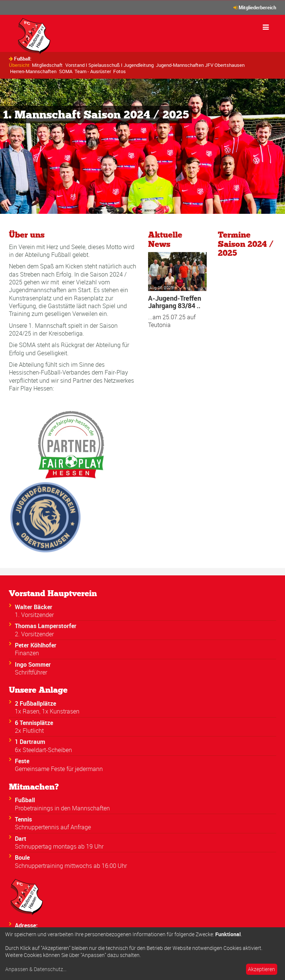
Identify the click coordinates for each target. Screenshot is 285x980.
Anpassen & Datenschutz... (36, 969)
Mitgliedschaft (47, 65)
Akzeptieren (261, 969)
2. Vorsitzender (34, 634)
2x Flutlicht (29, 731)
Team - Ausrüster (93, 71)
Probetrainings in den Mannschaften (62, 808)
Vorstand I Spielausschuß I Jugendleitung (109, 65)
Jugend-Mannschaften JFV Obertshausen (200, 65)
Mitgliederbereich (257, 7)
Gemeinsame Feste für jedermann (59, 769)
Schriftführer (31, 672)
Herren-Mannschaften (33, 71)
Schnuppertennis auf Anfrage (53, 827)
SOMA (66, 71)
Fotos (119, 71)
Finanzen (27, 653)
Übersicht (19, 65)
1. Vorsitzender (34, 615)
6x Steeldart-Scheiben (43, 750)
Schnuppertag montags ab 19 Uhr (59, 846)
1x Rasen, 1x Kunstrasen (47, 711)
